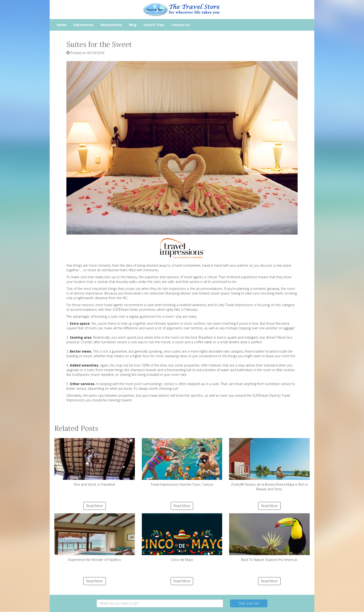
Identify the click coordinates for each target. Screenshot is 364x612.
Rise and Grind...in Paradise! (95, 462)
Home (62, 25)
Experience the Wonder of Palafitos (95, 538)
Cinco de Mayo (182, 538)
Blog (133, 25)
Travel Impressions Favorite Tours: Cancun (182, 462)
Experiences (83, 25)
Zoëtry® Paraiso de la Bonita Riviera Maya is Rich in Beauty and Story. (269, 465)
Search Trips (154, 25)
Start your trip (249, 603)
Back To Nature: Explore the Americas (269, 538)
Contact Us (181, 25)
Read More (95, 506)
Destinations (111, 25)
